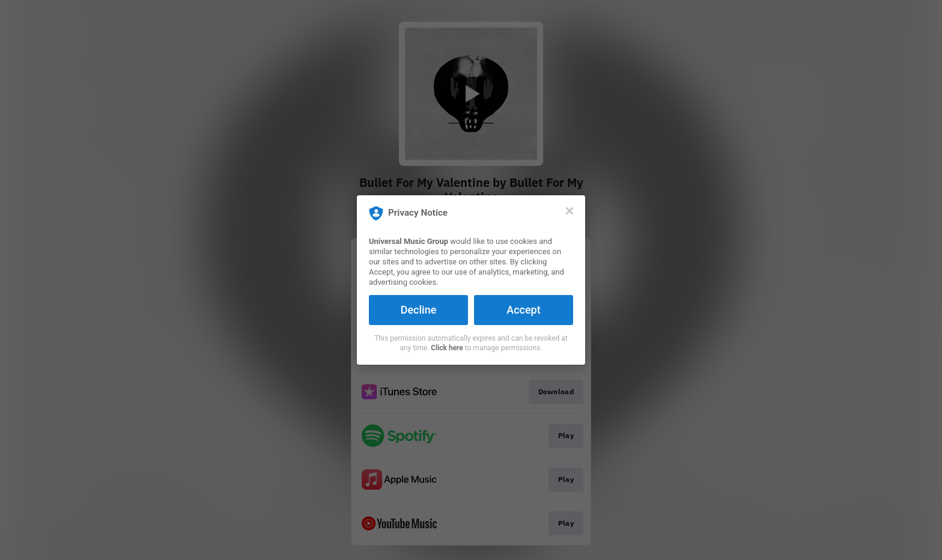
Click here (447, 348)
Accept (523, 310)
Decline (419, 310)
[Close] (570, 211)
